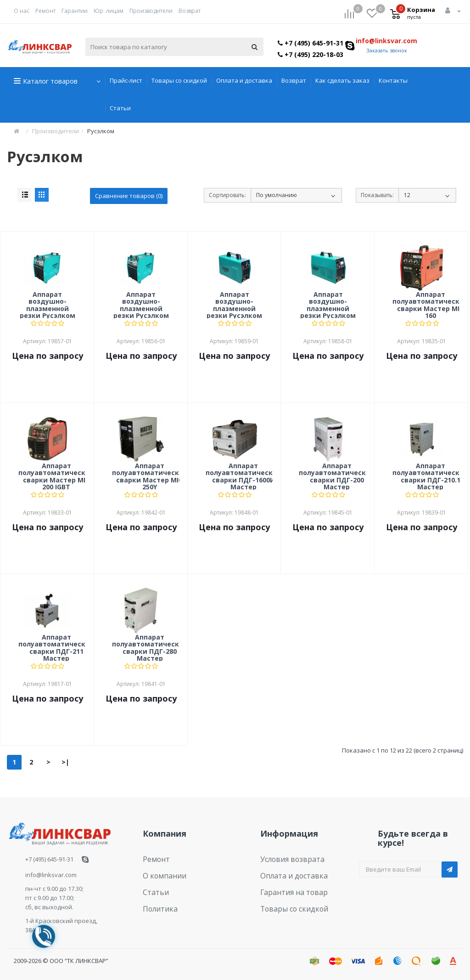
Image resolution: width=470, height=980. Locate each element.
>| (65, 762)
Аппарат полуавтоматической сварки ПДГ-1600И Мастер (243, 476)
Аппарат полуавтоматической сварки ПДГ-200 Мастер (337, 476)
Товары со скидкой (179, 80)
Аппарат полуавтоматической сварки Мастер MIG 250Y (150, 476)
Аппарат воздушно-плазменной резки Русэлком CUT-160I (141, 305)
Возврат (190, 11)
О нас (22, 11)
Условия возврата (287, 858)
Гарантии (75, 11)
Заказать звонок (387, 50)
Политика (157, 900)
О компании (160, 872)
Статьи (120, 108)
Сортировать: (227, 195)
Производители (151, 11)
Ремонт (45, 11)
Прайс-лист (126, 80)
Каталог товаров (50, 81)
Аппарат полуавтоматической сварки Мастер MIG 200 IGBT (56, 476)
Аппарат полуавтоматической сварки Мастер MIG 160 (430, 305)
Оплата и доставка (244, 80)
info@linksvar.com (386, 41)
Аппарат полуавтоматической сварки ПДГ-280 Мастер (150, 647)
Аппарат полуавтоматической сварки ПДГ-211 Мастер (56, 647)
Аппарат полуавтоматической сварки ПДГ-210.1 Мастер (430, 476)
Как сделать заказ (342, 80)
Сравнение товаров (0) (129, 196)
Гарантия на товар (288, 886)
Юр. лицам (109, 11)
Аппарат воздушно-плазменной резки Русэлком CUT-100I (48, 305)
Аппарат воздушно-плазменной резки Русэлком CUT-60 (328, 305)
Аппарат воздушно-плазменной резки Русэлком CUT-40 (234, 305)
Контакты (393, 80)
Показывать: (377, 195)
